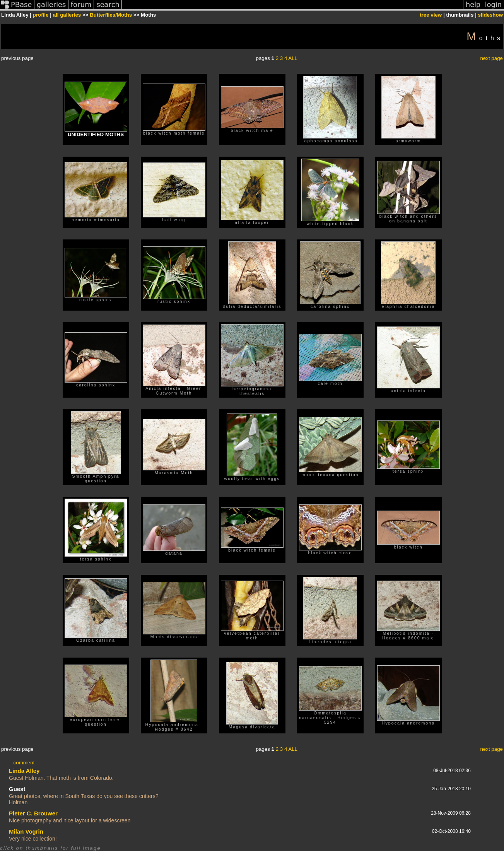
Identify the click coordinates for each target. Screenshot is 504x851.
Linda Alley (24, 771)
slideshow (490, 15)
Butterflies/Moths (111, 15)
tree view (431, 15)
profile (41, 15)
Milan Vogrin (26, 831)
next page (491, 58)
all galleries (67, 15)
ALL (293, 58)
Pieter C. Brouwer (33, 813)
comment (24, 763)
